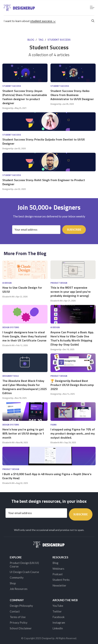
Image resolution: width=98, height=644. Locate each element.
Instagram (59, 622)
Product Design (59, 283)
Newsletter (59, 585)
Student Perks (61, 580)
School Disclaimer (21, 628)
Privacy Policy (19, 622)
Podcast (58, 574)
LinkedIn (58, 628)
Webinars (58, 569)
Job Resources (19, 589)
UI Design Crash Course (24, 572)
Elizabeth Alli (8, 297)
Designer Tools (11, 376)
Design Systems (11, 327)
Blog (31, 40)
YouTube (58, 606)
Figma (54, 425)
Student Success (43, 21)
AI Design (7, 283)
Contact (15, 611)
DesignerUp (8, 108)
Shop (13, 583)
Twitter (57, 611)
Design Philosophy (21, 606)
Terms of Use (18, 617)
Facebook (58, 617)
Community (17, 577)
